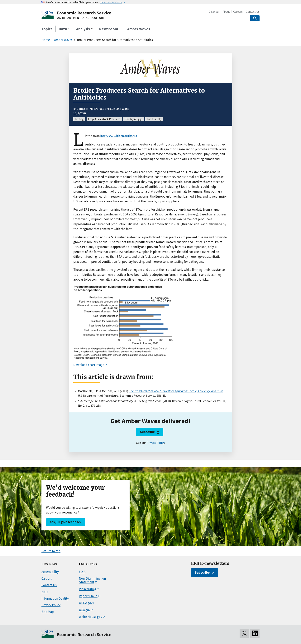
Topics (47, 29)
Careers (238, 12)
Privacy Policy (155, 443)
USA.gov (85, 610)
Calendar (214, 12)
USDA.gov (86, 603)
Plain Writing (88, 589)
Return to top (51, 551)
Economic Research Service (84, 13)
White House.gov (91, 617)
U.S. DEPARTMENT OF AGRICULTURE (81, 18)
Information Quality (55, 598)
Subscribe (147, 432)
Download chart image (89, 365)
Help (45, 592)
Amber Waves (139, 29)
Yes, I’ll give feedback (66, 522)
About (226, 12)
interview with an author (117, 136)
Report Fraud (88, 596)
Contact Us (253, 12)
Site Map (48, 612)
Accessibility (50, 572)
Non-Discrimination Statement (92, 580)
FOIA (82, 572)
